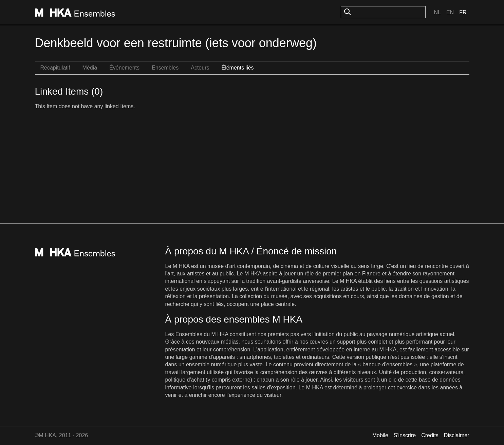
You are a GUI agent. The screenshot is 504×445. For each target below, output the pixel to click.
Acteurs (200, 68)
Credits (430, 435)
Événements (124, 68)
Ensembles (165, 68)
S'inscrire (405, 435)
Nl (437, 12)
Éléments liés (237, 68)
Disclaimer (457, 435)
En (450, 12)
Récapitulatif (55, 68)
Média (90, 68)
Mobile (380, 435)
